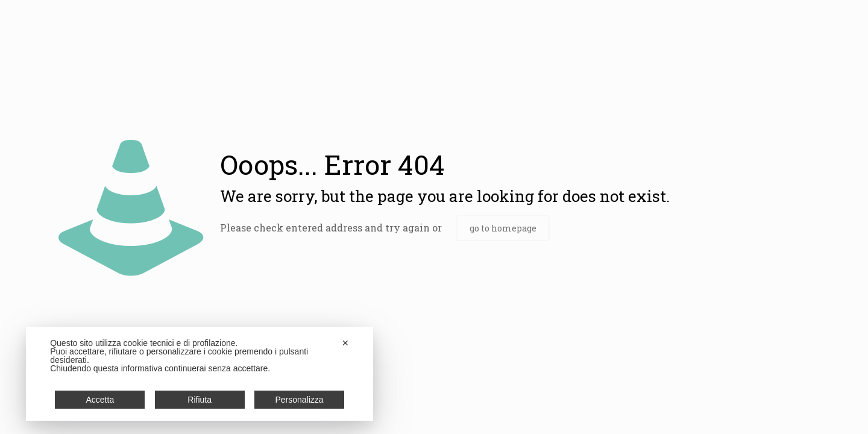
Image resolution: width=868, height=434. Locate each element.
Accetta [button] (100, 400)
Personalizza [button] (299, 400)
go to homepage (503, 228)
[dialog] (200, 374)
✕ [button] (345, 343)
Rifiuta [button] (200, 400)
